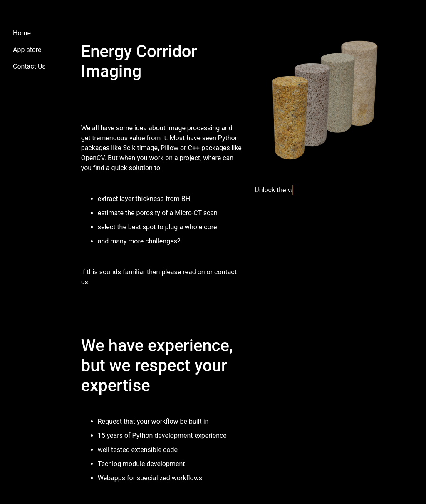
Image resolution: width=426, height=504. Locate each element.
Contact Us (29, 66)
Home (22, 33)
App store (27, 50)
